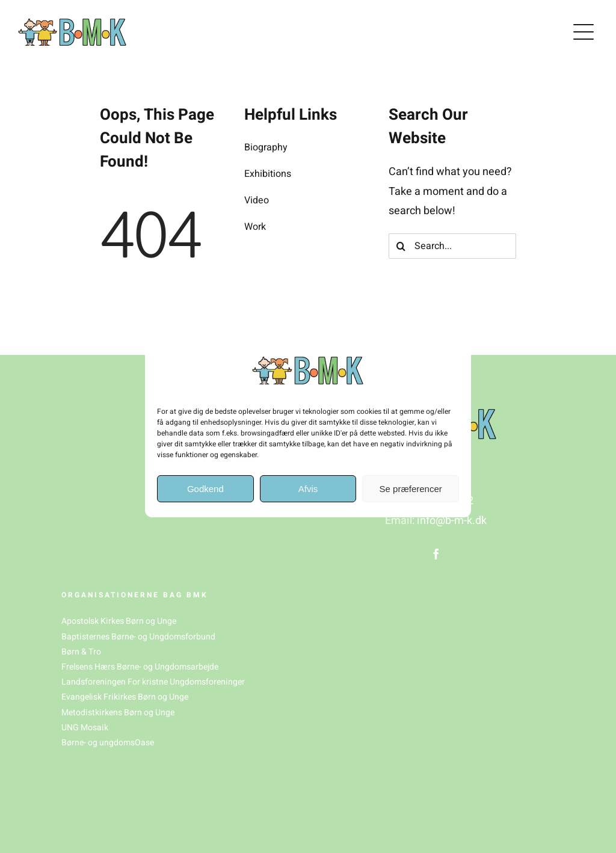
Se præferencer (411, 489)
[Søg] (401, 246)
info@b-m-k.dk (452, 521)
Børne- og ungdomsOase (108, 743)
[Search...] (452, 246)
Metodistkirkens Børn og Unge (118, 713)
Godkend (205, 489)
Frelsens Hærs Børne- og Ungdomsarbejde (140, 667)
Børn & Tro (81, 652)
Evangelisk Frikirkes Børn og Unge (125, 697)
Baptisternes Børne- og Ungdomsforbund (138, 637)
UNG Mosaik (85, 728)
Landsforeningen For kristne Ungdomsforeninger (153, 682)
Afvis (308, 489)
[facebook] (436, 554)
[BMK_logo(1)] (72, 24)
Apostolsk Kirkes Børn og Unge (119, 621)
